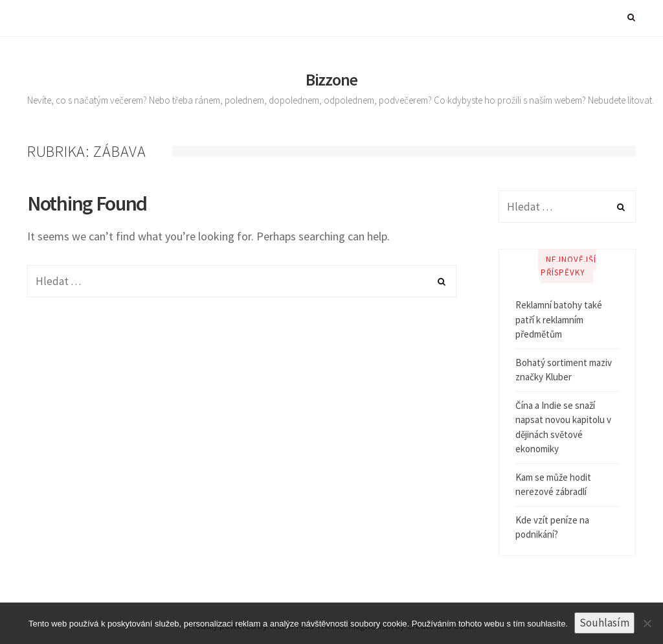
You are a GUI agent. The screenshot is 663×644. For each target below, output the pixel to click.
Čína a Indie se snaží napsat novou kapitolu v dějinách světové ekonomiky (563, 427)
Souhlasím (604, 623)
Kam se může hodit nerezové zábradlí (553, 485)
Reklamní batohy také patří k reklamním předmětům (559, 319)
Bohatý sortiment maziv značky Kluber (564, 370)
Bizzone (331, 79)
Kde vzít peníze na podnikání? (552, 527)
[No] (647, 623)
